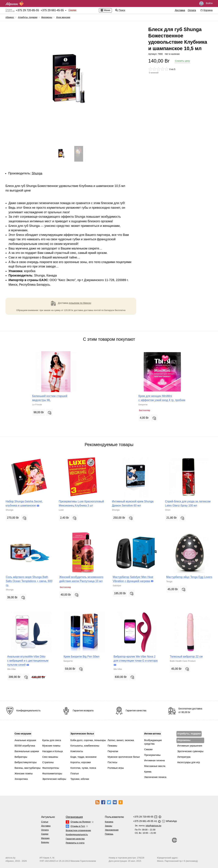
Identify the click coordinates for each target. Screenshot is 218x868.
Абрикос (10, 17)
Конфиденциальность (77, 834)
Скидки (72, 10)
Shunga (37, 173)
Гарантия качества (75, 839)
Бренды (45, 842)
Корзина (109, 822)
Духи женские (63, 17)
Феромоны (47, 17)
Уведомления (112, 830)
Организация (74, 817)
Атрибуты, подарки (28, 17)
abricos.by (10, 858)
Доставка (180, 10)
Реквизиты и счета (75, 843)
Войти (206, 3)
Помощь (109, 834)
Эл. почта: (148, 826)
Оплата (192, 10)
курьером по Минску (80, 303)
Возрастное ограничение (78, 830)
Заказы (109, 826)
